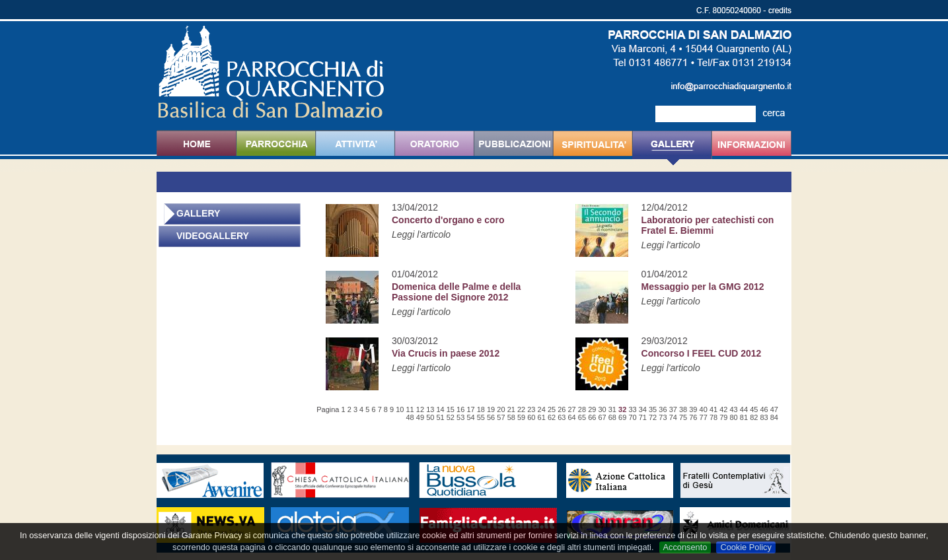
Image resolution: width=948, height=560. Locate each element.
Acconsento (685, 547)
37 (673, 409)
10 (400, 409)
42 (723, 409)
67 (602, 417)
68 (612, 417)
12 (420, 409)
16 (460, 409)
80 (734, 417)
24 (542, 409)
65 (582, 417)
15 (451, 409)
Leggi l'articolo (421, 234)
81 (744, 417)
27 (572, 409)
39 (693, 409)
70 (632, 417)
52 (451, 417)
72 (653, 417)
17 (470, 409)
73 (663, 417)
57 (501, 417)
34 (643, 409)
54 (470, 417)
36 (663, 409)
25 (552, 409)
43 (734, 409)
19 (491, 409)
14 (440, 409)
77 (704, 417)
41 (713, 409)
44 (744, 409)
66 (592, 417)
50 (430, 417)
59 (521, 417)
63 (562, 417)
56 (491, 417)
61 (542, 417)
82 (754, 417)
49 (420, 417)
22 (521, 409)
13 (430, 409)
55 (481, 417)
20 (501, 409)
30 (602, 409)
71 (643, 417)
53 (460, 417)
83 (764, 417)
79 (723, 417)
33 (632, 409)
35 (653, 409)
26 (562, 409)
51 (440, 417)
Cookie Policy (746, 547)
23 (531, 409)
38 (683, 409)
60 (531, 417)
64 (572, 417)
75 (683, 417)
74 (673, 417)
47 (774, 409)
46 (764, 409)
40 (704, 409)
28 (582, 409)
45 (754, 409)
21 (511, 409)
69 (622, 417)
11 (410, 409)
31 (612, 409)
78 (713, 417)
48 (410, 417)
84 (774, 417)
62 (552, 417)
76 (693, 417)
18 (481, 409)
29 (592, 409)
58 (511, 417)
